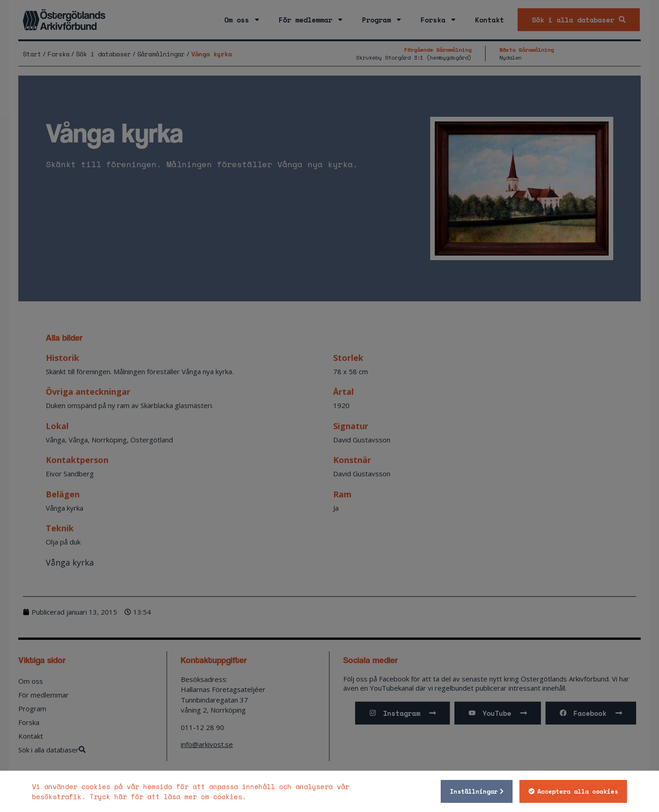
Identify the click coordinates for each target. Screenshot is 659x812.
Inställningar (474, 791)
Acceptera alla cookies (578, 791)
